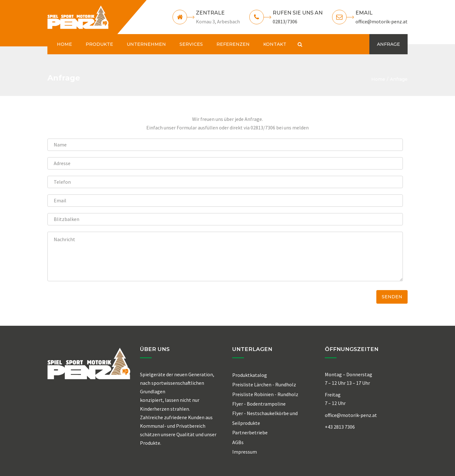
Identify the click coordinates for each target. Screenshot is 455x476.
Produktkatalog (250, 375)
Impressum (245, 452)
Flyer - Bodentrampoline (259, 404)
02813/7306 (285, 21)
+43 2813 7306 (340, 427)
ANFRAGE (388, 44)
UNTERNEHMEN (146, 44)
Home (378, 79)
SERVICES (191, 44)
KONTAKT (275, 44)
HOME (64, 44)
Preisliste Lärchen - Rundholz (264, 384)
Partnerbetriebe (250, 432)
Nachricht (225, 256)
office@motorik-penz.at (382, 21)
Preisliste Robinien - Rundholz (265, 394)
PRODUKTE (99, 44)
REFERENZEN (233, 44)
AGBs (238, 442)
